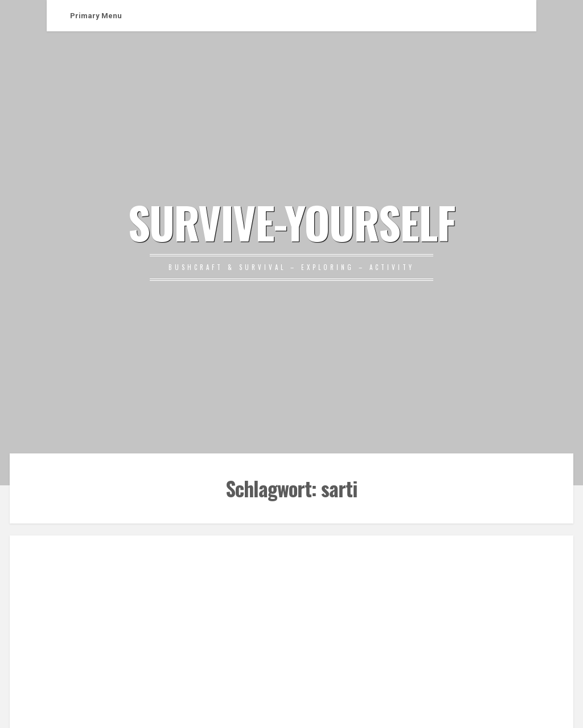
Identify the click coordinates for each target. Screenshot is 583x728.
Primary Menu (96, 16)
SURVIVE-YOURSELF (291, 222)
